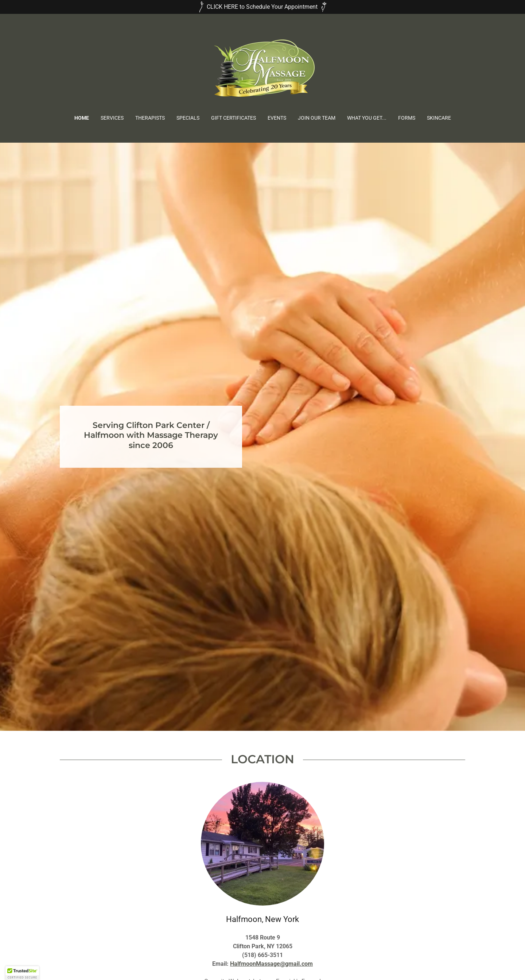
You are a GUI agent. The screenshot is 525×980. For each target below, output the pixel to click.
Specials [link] (188, 118)
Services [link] (112, 118)
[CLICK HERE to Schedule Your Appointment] (262, 7)
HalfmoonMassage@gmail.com (271, 964)
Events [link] (277, 118)
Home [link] (82, 118)
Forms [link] (407, 118)
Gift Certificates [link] (234, 118)
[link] (262, 69)
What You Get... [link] (367, 118)
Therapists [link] (150, 118)
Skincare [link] (439, 118)
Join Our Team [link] (317, 118)
